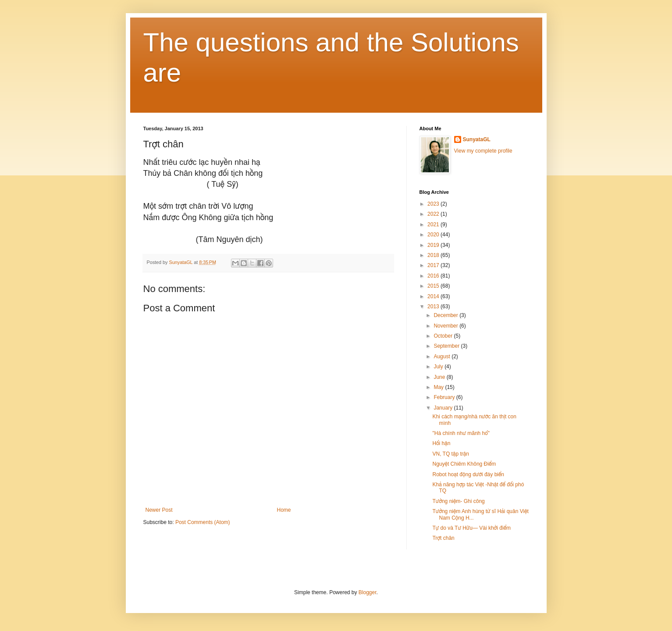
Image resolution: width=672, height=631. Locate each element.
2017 (434, 265)
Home (284, 510)
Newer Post (159, 510)
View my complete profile (483, 151)
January (444, 408)
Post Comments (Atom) (203, 522)
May (439, 387)
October (444, 336)
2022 (434, 214)
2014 (434, 296)
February (445, 397)
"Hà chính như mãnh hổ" (461, 433)
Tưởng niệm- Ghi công (458, 501)
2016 (434, 276)
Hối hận (441, 443)
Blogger (368, 592)
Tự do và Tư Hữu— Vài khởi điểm (471, 528)
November (446, 326)
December (446, 315)
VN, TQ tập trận (451, 454)
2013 (434, 307)
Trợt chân (443, 538)
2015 (434, 286)
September (447, 346)
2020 (434, 235)
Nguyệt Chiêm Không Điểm (464, 464)
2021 (434, 225)
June (440, 377)
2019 (434, 245)
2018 (434, 255)
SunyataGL (477, 139)
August (443, 356)
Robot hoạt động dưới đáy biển (468, 474)
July (439, 367)
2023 (434, 204)
